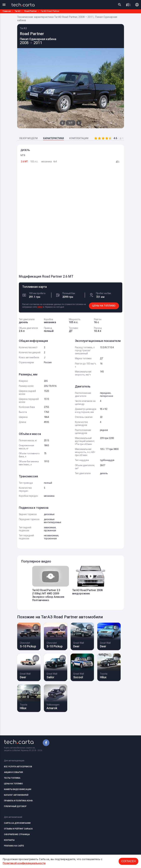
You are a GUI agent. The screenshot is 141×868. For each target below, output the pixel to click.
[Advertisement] (44, 220)
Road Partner (31, 11)
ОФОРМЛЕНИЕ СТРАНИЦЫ (17, 834)
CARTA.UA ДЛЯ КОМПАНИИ (17, 823)
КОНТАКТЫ (9, 840)
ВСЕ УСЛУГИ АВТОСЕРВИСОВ (18, 767)
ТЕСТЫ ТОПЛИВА (12, 778)
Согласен (128, 861)
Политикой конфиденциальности (24, 863)
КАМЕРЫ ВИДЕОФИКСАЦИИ (18, 789)
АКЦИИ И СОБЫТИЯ (13, 772)
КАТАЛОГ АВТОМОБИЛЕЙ (16, 795)
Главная (7, 11)
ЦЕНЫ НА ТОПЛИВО (104, 306)
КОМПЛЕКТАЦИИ (79, 138)
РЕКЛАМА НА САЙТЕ (14, 846)
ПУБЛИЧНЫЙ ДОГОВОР (15, 806)
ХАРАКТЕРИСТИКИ (53, 138)
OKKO (40, 307)
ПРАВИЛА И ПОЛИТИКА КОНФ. (19, 801)
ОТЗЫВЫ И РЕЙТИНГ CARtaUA (18, 829)
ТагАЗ (18, 11)
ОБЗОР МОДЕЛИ (28, 138)
